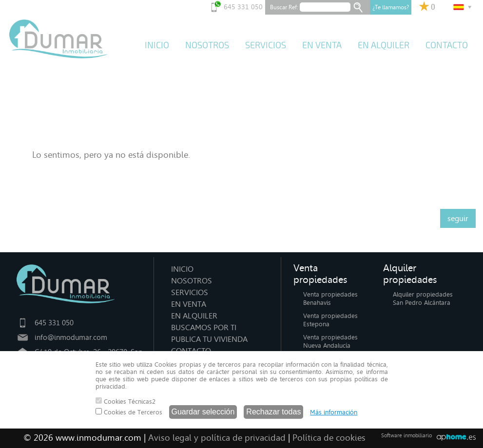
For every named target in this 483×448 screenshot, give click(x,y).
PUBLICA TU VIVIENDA (209, 339)
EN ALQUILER (384, 45)
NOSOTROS (207, 45)
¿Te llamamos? (391, 7)
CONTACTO (447, 45)
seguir (458, 218)
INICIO (157, 45)
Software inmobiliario (406, 436)
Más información (334, 412)
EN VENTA (322, 45)
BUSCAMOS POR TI (204, 327)
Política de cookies (329, 438)
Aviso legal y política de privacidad (217, 438)
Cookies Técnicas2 (126, 401)
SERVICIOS (266, 45)
